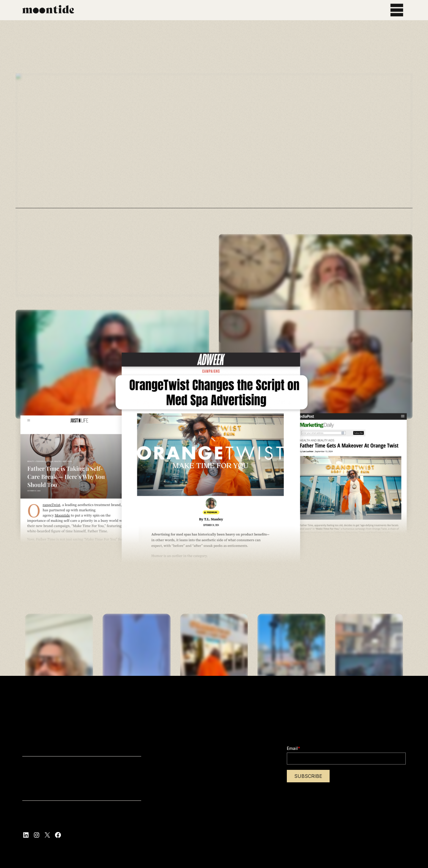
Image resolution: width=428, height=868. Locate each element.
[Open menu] (397, 10)
